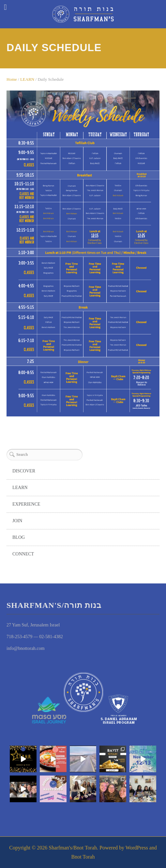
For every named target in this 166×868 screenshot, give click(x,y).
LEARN (27, 79)
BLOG (19, 537)
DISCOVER (24, 471)
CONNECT (23, 554)
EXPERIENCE (26, 504)
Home (12, 79)
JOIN (17, 521)
